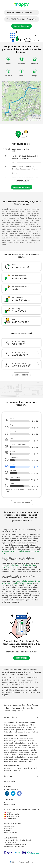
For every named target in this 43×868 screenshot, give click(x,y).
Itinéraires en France (27, 739)
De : (20, 13)
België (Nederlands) (12, 816)
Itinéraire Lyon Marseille (28, 759)
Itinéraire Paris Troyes (25, 762)
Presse (6, 833)
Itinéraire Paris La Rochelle (28, 755)
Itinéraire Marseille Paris (29, 743)
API (5, 802)
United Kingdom (10, 818)
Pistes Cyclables (17, 768)
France (7, 812)
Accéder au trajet (22, 187)
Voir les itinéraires (21, 26)
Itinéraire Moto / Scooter (27, 730)
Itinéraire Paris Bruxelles (12, 757)
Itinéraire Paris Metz (10, 762)
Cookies (30, 840)
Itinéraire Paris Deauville (26, 741)
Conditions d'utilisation (11, 840)
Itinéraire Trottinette (32, 732)
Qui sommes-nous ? (10, 826)
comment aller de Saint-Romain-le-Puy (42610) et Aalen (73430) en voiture (21, 582)
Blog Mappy (8, 830)
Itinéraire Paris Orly (24, 746)
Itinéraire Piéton (17, 725)
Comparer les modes (22, 503)
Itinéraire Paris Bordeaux (12, 743)
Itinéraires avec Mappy (11, 739)
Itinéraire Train (31, 727)
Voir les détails (21, 375)
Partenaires (13, 833)
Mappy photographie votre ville (14, 847)
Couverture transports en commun (15, 845)
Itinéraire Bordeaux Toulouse (19, 750)
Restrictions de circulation (12, 771)
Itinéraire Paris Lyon (10, 741)
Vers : (23, 19)
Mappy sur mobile (10, 804)
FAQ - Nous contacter (10, 842)
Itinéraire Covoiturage (11, 730)
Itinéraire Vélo (28, 725)
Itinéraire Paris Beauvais (29, 757)
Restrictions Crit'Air (30, 768)
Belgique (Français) (11, 814)
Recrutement (8, 828)
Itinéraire (7, 725)
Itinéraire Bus (8, 732)
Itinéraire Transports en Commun (14, 727)
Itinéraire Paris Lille (10, 746)
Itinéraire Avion (19, 732)
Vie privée (23, 840)
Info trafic (7, 768)
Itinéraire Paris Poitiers (11, 759)
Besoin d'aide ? (10, 781)
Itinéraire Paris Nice (21, 748)
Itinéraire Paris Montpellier (21, 752)
